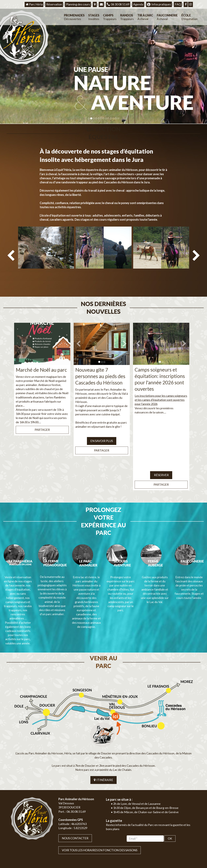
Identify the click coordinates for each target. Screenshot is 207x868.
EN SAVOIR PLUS (102, 425)
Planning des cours (78, 4)
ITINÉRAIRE (103, 734)
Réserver (161, 460)
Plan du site (173, 846)
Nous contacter (75, 792)
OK (170, 792)
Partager (42, 414)
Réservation (54, 4)
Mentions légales (189, 846)
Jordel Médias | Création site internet (110, 846)
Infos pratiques (159, 4)
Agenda (138, 4)
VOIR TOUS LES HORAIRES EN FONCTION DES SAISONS (100, 804)
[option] (46, 253)
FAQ (178, 4)
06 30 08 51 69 (118, 4)
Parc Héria (34, 4)
